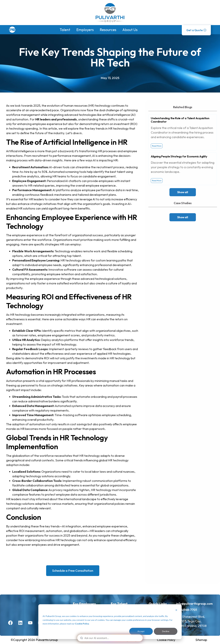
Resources (108, 30)
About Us (130, 30)
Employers (85, 30)
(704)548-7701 (186, 610)
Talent (65, 30)
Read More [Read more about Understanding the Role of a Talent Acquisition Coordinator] (157, 146)
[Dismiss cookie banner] (176, 610)
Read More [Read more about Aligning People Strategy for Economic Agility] (157, 181)
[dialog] (110, 622)
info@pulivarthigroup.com (194, 604)
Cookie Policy (82, 624)
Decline (166, 631)
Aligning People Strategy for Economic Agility (179, 156)
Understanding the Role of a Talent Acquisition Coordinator (180, 120)
